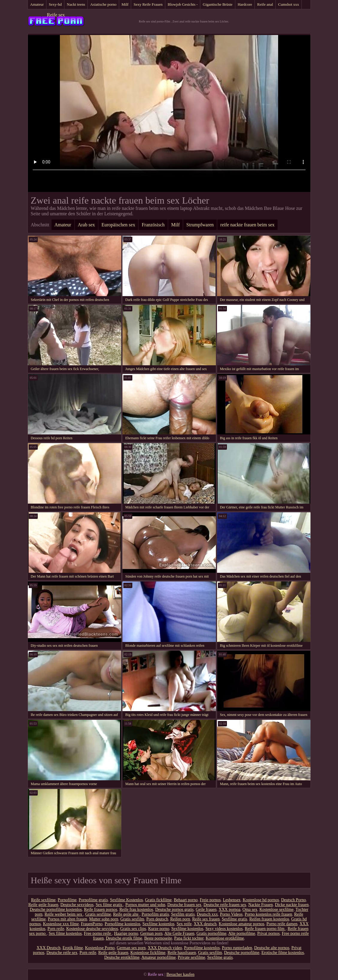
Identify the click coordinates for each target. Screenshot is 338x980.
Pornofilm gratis (155, 914)
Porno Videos (231, 914)
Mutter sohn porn (104, 919)
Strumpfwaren (200, 225)
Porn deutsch (157, 919)
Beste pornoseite (158, 938)
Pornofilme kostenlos (122, 924)
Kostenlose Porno (100, 948)
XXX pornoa (229, 909)
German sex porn (131, 948)
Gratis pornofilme (211, 933)
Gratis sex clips (133, 929)
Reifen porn (180, 919)
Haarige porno (126, 933)
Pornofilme (67, 900)
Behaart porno (186, 900)
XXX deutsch (205, 924)
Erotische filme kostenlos (283, 953)
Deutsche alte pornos (272, 948)
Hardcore (245, 4)
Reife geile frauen (43, 905)
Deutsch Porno (294, 900)
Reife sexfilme (43, 900)
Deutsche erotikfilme (122, 957)
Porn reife (56, 929)
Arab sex (86, 225)
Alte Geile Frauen (179, 933)
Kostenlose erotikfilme (225, 938)
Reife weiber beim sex (64, 914)
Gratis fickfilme (158, 900)
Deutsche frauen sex (184, 905)
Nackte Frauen (260, 905)
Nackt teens (76, 4)
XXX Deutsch (48, 948)
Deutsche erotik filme (124, 938)
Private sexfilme (191, 957)
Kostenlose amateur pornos (242, 924)
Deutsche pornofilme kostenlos (56, 909)
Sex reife (184, 924)
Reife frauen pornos (101, 909)
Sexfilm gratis (183, 914)
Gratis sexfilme (98, 914)
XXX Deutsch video (165, 948)
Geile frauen (206, 909)
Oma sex (250, 909)
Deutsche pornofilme (242, 953)
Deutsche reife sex (62, 953)
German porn (151, 933)
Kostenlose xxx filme (61, 924)
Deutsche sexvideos (77, 905)
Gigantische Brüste (217, 4)
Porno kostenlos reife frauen (268, 914)
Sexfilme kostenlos (159, 924)
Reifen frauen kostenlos (269, 919)
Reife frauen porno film (265, 929)
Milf (125, 4)
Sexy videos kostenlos (224, 929)
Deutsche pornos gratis (174, 909)
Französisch (153, 225)
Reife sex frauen (206, 919)
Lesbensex (232, 900)
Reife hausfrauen (182, 953)
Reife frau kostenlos (136, 909)
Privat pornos (268, 933)
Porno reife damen (282, 924)
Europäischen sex (118, 225)
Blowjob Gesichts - (183, 4)
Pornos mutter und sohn (145, 905)
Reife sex (56, 15)
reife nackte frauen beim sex (247, 225)
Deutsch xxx (207, 914)
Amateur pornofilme (159, 957)
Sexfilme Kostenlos (126, 900)
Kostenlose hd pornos (261, 900)
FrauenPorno (92, 924)
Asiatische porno (103, 4)
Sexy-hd (55, 4)
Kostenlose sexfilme (276, 909)
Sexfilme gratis (235, 919)
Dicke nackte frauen (292, 905)
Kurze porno (159, 929)
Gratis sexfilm (132, 919)
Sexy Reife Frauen (148, 4)
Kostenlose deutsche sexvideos (92, 929)
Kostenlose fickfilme (148, 953)
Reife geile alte (126, 914)
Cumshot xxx (289, 4)
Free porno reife (98, 933)
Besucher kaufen (181, 974)
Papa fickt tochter (189, 938)
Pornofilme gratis (93, 900)
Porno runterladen (237, 948)
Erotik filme (73, 948)
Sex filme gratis (110, 905)
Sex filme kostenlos (65, 933)
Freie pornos (210, 900)
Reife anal (265, 4)
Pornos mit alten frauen (68, 919)
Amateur (37, 4)
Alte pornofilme (242, 933)
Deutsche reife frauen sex (225, 905)
